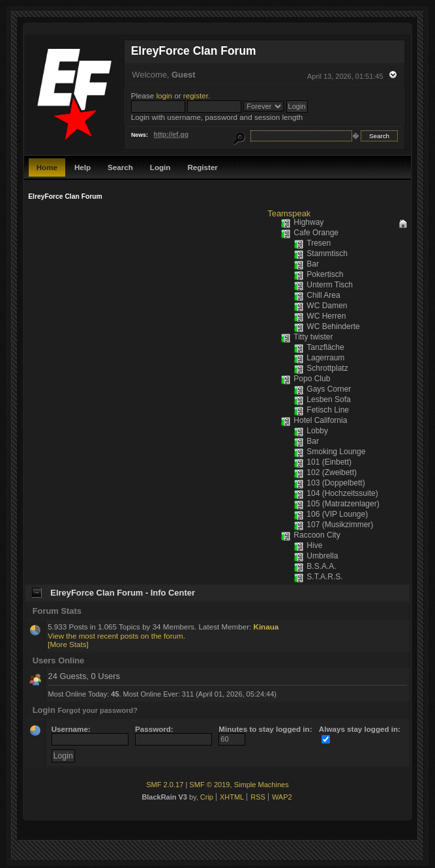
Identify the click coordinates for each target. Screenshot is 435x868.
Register (202, 167)
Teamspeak (289, 213)
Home (47, 167)
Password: (173, 734)
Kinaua (266, 627)
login (165, 95)
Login (160, 167)
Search (120, 167)
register (196, 95)
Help (82, 167)
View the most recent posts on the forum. (116, 636)
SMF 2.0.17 (165, 785)
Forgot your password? (97, 710)
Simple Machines (262, 785)
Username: (90, 734)
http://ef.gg (171, 135)
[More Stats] (68, 644)
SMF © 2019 (209, 785)
